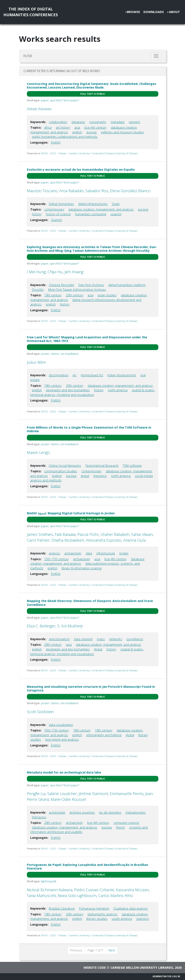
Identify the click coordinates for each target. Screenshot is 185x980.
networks (116, 639)
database (78, 122)
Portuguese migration (94, 908)
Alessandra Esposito (104, 540)
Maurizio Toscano (42, 191)
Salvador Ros (97, 191)
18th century (82, 730)
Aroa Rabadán (71, 191)
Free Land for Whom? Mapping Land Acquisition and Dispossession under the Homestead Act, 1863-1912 (87, 339)
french (121, 827)
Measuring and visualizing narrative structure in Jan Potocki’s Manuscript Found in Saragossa (91, 688)
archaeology (73, 553)
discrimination (59, 375)
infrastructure (106, 553)
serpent (134, 122)
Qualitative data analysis (131, 908)
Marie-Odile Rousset (68, 799)
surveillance (135, 639)
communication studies (61, 471)
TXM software (132, 466)
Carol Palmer (38, 540)
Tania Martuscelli (41, 896)
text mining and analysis (62, 739)
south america (122, 919)
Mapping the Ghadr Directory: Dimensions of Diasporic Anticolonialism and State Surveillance (90, 603)
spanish (116, 214)
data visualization (61, 725)
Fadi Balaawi (65, 534)
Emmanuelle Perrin (126, 794)
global (85, 476)
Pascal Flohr (88, 534)
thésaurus (39, 817)
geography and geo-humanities (68, 390)
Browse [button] (134, 12)
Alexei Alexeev (39, 109)
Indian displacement (122, 375)
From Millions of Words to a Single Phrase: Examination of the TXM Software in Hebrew (89, 429)
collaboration (58, 122)
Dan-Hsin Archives (91, 285)
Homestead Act (92, 375)
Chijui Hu (55, 272)
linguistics (100, 476)
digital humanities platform (127, 285)
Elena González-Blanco (130, 191)
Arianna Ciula (134, 540)
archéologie (57, 812)
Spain (116, 204)
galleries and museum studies (122, 132)
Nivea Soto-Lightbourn (77, 896)
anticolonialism (59, 639)
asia (77, 127)
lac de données (110, 812)
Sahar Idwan (142, 534)
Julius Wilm (36, 362)
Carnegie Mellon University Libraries (142, 968)
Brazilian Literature (62, 908)
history (37, 214)
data (89, 553)
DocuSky (38, 290)
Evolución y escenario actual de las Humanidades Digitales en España (81, 169)
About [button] (174, 12)
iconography (98, 122)
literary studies (97, 919)
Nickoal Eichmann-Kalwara (50, 890)
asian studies (107, 295)
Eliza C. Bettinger (41, 626)
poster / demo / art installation (60, 354)
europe (92, 132)
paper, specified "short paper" (60, 100)
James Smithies (40, 534)
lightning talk (49, 881)
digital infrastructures (93, 204)
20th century (75, 295)
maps (101, 639)
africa (48, 127)
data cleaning (83, 639)
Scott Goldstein (40, 712)
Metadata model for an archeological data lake (64, 772)
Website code (95, 968)
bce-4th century (95, 127)
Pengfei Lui (36, 794)
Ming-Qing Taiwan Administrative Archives (77, 290)
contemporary (54, 209)
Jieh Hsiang (74, 272)
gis (75, 375)
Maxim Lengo (38, 452)
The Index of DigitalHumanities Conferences (31, 12)
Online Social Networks (65, 466)
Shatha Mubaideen (68, 540)
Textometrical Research (102, 466)
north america (118, 390)
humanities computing (91, 214)
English (56, 142)
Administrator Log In (166, 976)
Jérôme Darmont (93, 794)
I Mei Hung (36, 272)
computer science (126, 823)
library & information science (82, 568)
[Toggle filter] (156, 56)
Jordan (124, 553)
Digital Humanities (61, 204)
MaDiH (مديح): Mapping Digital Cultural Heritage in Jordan (71, 513)
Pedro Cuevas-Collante (94, 890)
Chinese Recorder (61, 285)
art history (63, 127)
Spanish (56, 220)
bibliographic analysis (103, 914)
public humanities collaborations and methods (65, 137)
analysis (54, 553)
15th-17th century (56, 559)
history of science (58, 214)
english (77, 132)
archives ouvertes (82, 812)
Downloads (154, 12)
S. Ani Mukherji (70, 626)
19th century (53, 295)
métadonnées (136, 812)
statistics (143, 919)
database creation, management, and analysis (101, 209)
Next (112, 950)
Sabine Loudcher (62, 794)
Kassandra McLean (132, 890)
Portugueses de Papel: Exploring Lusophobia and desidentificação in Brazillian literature (87, 867)
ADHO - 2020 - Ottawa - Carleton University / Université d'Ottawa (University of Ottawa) (89, 153)
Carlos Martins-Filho (116, 896)
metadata (118, 122)
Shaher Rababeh (115, 534)
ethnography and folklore (104, 735)
